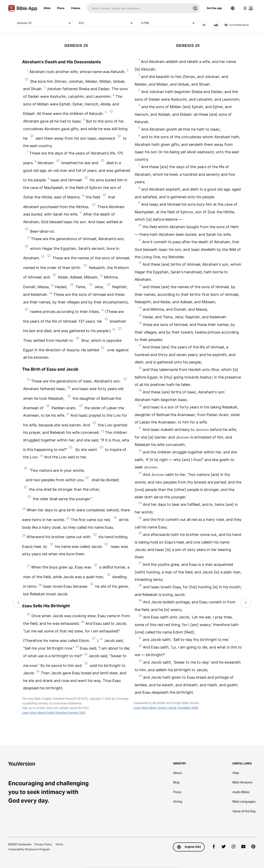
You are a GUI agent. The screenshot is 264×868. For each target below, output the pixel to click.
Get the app (214, 8)
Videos (76, 8)
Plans (61, 8)
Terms (59, 844)
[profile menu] (248, 8)
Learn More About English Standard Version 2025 (54, 713)
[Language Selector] (233, 8)
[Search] (138, 8)
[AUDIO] (204, 25)
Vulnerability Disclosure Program (29, 849)
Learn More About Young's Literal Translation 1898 (166, 708)
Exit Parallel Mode (237, 25)
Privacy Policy (43, 844)
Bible (47, 8)
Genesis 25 (45, 23)
